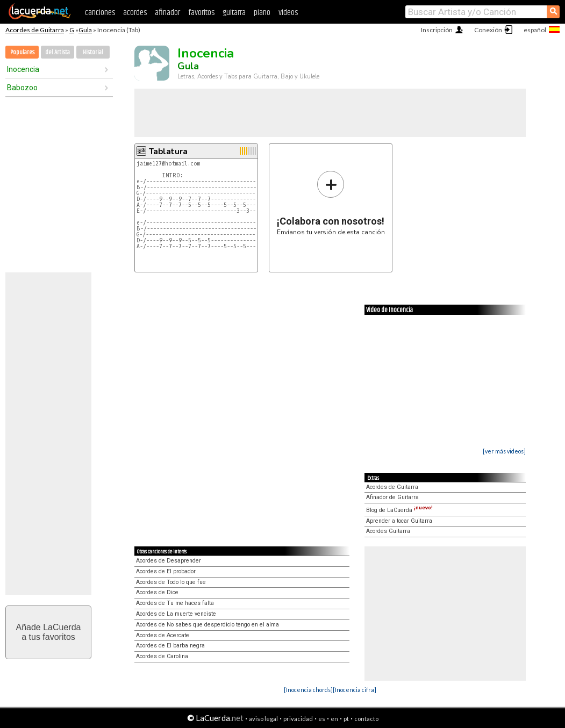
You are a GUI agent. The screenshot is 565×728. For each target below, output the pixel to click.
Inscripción (437, 30)
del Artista (58, 52)
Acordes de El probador (166, 571)
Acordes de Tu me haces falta (175, 603)
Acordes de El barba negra (170, 646)
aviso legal (263, 719)
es (322, 719)
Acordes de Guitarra (35, 30)
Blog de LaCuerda (399, 510)
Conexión (488, 30)
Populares (22, 52)
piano (262, 13)
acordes (135, 13)
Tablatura (168, 152)
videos (288, 13)
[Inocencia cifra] (355, 690)
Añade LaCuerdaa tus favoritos (49, 632)
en (334, 719)
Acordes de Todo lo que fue (171, 582)
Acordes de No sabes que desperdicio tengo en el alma (208, 625)
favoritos (201, 13)
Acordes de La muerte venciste (176, 614)
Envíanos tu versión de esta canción (331, 203)
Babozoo (22, 88)
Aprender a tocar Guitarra (399, 521)
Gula (85, 30)
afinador (167, 13)
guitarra (234, 13)
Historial (93, 52)
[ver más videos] (504, 451)
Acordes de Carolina (162, 656)
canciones (100, 13)
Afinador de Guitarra (392, 497)
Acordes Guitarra (388, 531)
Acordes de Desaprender (169, 561)
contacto (366, 719)
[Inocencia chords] (308, 690)
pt (346, 719)
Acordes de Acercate (163, 635)
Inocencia (23, 69)
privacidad (298, 719)
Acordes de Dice (157, 592)
